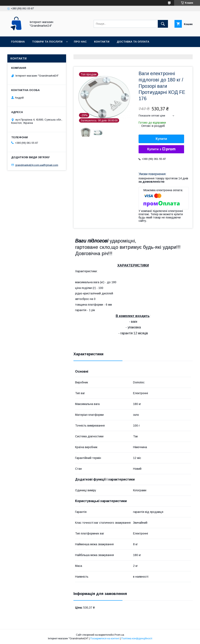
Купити (161, 139)
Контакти (102, 42)
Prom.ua (119, 635)
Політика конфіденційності (137, 639)
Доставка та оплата (133, 42)
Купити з (161, 149)
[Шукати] (163, 24)
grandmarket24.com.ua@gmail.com (37, 165)
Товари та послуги (47, 42)
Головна (18, 42)
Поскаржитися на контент (105, 639)
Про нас (80, 42)
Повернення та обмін (28, 52)
